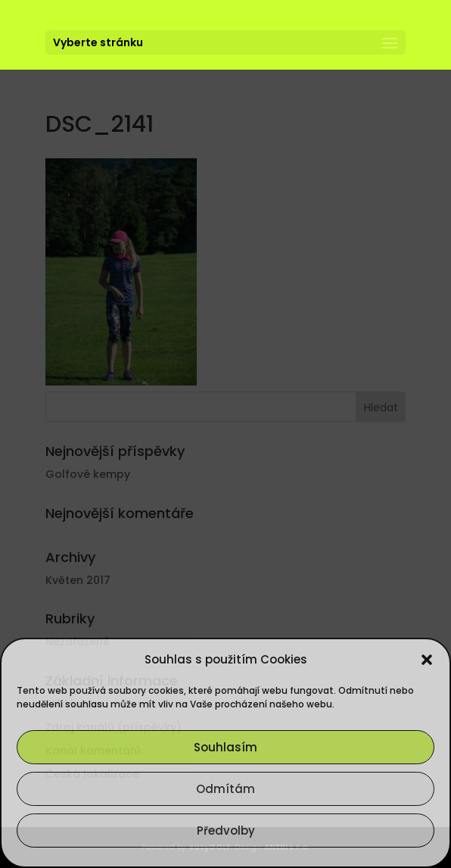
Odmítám (225, 789)
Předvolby (226, 831)
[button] (427, 660)
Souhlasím (225, 747)
